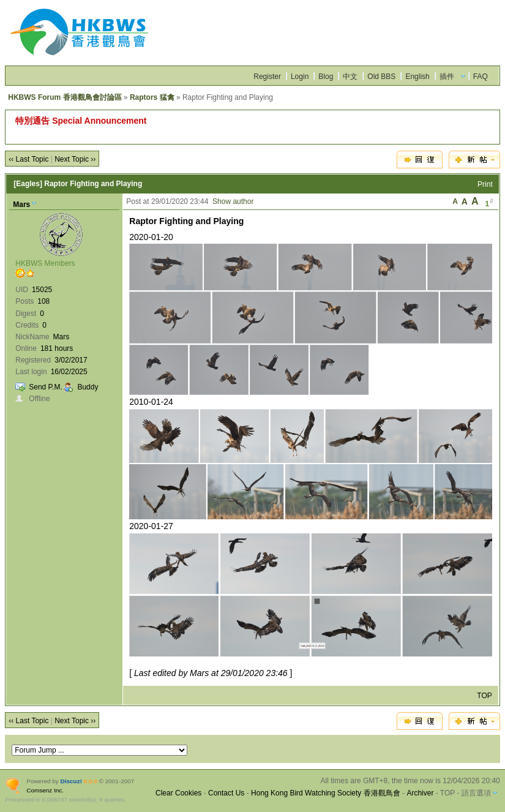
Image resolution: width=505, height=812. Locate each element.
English (417, 77)
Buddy (88, 387)
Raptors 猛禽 (152, 97)
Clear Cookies (178, 793)
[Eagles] (28, 184)
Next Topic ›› (75, 159)
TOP (484, 696)
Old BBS (381, 77)
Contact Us (226, 793)
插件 (447, 77)
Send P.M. (45, 387)
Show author (233, 201)
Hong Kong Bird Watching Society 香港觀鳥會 (326, 793)
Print (485, 184)
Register (267, 77)
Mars (21, 205)
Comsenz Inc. (45, 790)
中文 (350, 77)
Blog (326, 77)
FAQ (481, 77)
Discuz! (71, 781)
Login (300, 77)
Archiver (420, 793)
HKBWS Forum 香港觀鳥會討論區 (65, 97)
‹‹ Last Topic (28, 159)
